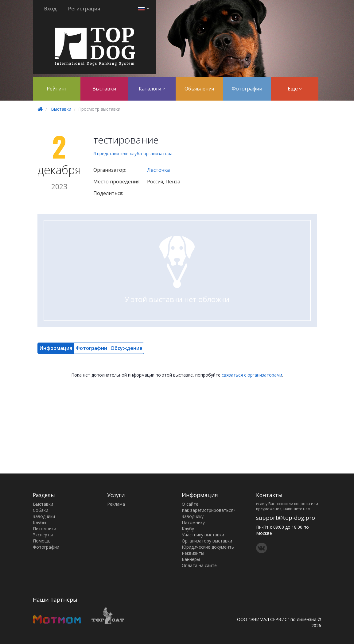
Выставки (104, 89)
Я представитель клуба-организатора (133, 153)
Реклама (116, 504)
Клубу (188, 529)
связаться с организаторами (252, 375)
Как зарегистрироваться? (208, 510)
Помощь (42, 541)
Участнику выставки (203, 535)
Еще (295, 89)
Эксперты (43, 535)
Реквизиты (193, 553)
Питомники (45, 529)
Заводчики (44, 516)
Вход (50, 9)
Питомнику (193, 522)
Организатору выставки (207, 541)
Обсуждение (126, 348)
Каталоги (152, 89)
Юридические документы (208, 547)
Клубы (39, 522)
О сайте (190, 504)
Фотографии (247, 89)
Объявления (199, 89)
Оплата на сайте (199, 565)
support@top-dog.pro (286, 518)
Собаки (41, 510)
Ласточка (158, 170)
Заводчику (193, 516)
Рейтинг (57, 89)
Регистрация (84, 9)
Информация (56, 348)
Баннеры (191, 559)
